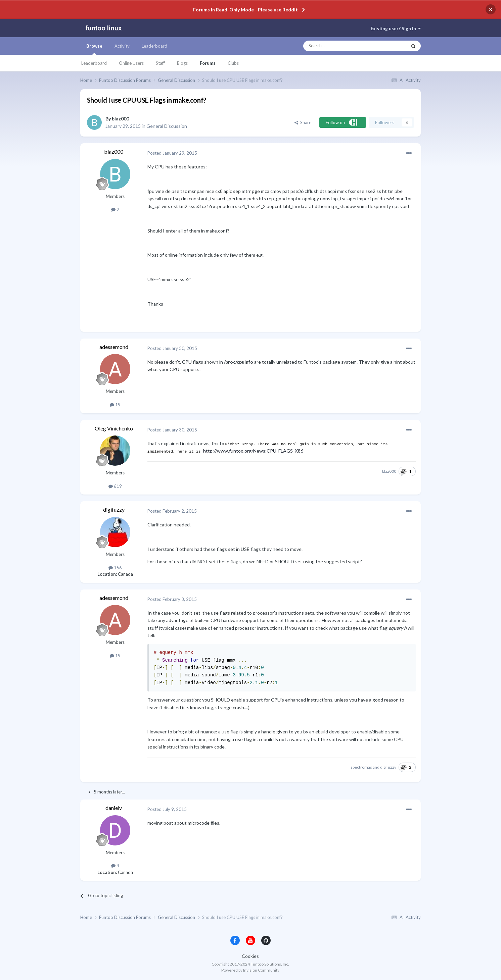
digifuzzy (114, 509)
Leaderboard (94, 63)
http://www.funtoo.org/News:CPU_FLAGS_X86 (253, 451)
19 (115, 405)
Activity (122, 46)
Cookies (250, 956)
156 (115, 568)
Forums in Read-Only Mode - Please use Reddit (245, 10)
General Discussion (167, 126)
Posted (172, 153)
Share (303, 122)
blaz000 (120, 119)
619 (115, 486)
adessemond (114, 347)
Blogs (182, 63)
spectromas (361, 767)
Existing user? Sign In (396, 29)
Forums (208, 63)
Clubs (233, 63)
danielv (114, 808)
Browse (94, 49)
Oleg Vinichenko (114, 428)
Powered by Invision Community (250, 970)
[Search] (342, 46)
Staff (160, 63)
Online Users (131, 63)
